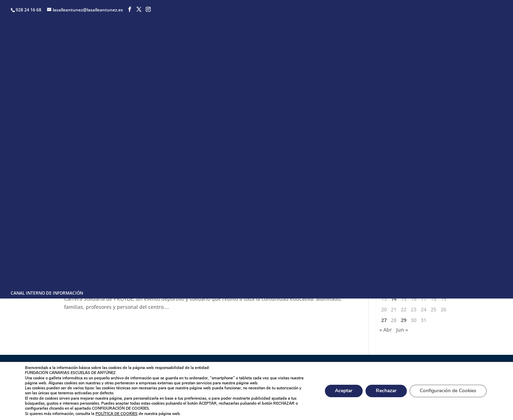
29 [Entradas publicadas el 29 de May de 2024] (404, 320)
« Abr (386, 330)
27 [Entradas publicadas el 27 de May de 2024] (384, 320)
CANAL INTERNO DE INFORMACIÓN (47, 294)
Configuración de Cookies (447, 391)
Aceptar (339, 391)
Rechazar (383, 391)
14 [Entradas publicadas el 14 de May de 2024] (394, 299)
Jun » (402, 330)
